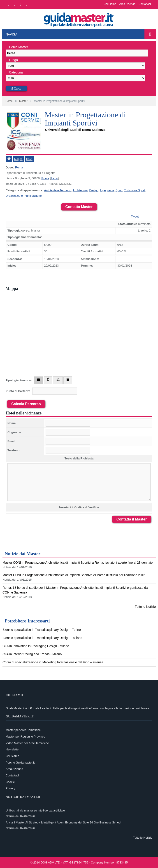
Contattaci (145, 4)
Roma (19, 167)
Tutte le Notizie (145, 607)
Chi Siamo (110, 4)
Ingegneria (107, 190)
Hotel (29, 159)
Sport (119, 190)
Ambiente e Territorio (58, 190)
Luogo (13, 60)
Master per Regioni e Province (25, 737)
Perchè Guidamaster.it (20, 763)
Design (94, 190)
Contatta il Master (132, 519)
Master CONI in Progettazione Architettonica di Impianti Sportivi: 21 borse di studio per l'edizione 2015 (74, 575)
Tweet (135, 216)
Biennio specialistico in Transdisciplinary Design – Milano (42, 638)
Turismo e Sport (135, 190)
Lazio (55, 178)
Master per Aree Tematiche (23, 730)
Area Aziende (127, 4)
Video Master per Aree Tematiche (27, 743)
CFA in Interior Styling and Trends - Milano (32, 654)
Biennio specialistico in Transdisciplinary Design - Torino (42, 630)
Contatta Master (79, 207)
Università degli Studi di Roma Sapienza (75, 130)
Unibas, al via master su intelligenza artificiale (35, 810)
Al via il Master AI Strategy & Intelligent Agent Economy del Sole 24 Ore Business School (63, 822)
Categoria (16, 72)
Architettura (80, 190)
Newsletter (13, 749)
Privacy (10, 788)
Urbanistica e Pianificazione (24, 196)
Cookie (10, 782)
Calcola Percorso (26, 404)
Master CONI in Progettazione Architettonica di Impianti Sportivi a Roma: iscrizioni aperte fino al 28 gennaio (78, 563)
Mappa (18, 159)
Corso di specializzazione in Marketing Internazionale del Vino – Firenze (53, 662)
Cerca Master (19, 47)
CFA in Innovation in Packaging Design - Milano (36, 646)
